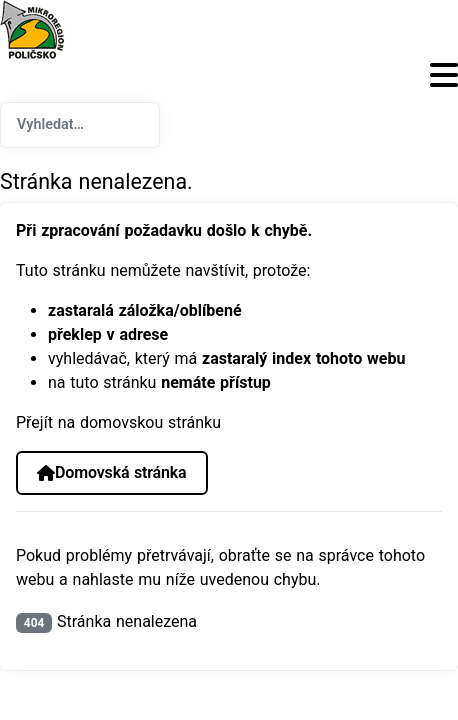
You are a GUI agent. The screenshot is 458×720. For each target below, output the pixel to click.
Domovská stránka (111, 472)
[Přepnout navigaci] (229, 75)
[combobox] (80, 125)
